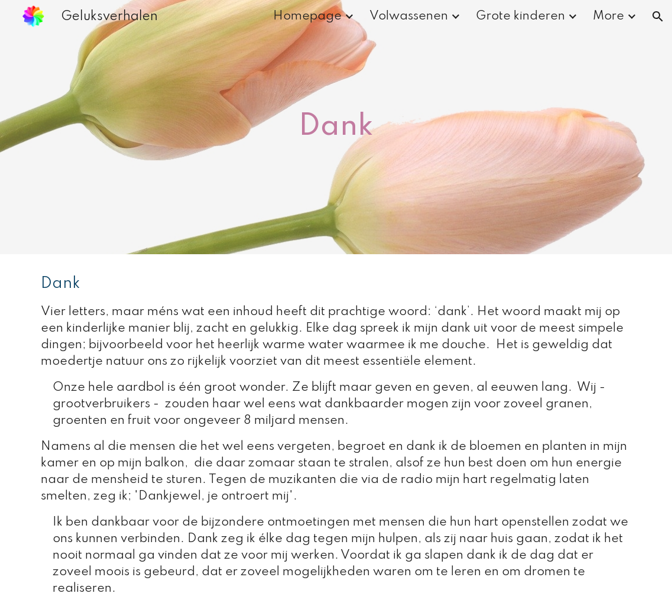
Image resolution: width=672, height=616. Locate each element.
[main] (336, 127)
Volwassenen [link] (409, 16)
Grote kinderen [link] (520, 16)
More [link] (608, 16)
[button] (658, 17)
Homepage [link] (307, 16)
